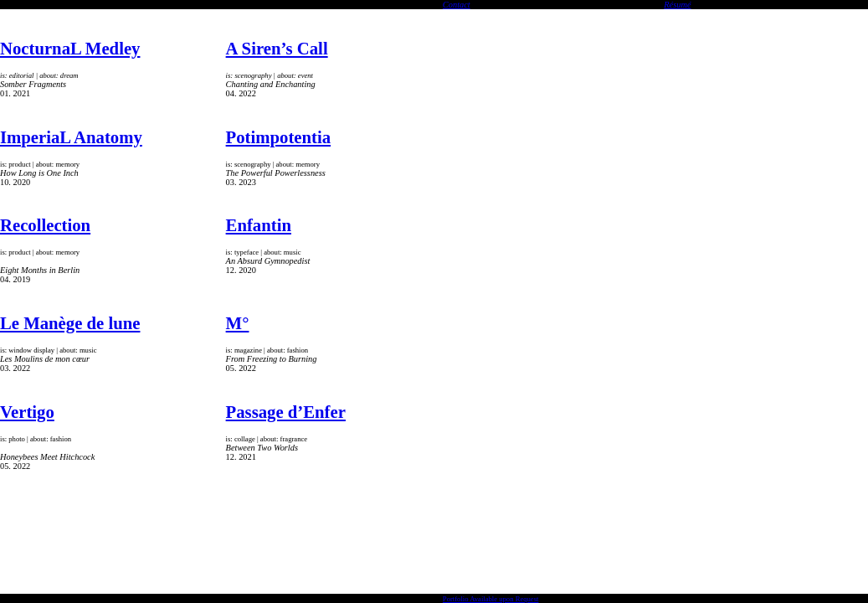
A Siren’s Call (277, 49)
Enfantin (259, 225)
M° (238, 323)
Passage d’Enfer (286, 412)
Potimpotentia (278, 137)
